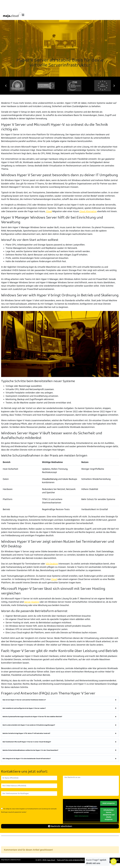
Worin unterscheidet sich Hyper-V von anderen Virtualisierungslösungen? (29, 725)
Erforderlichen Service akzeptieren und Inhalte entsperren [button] (109, 815)
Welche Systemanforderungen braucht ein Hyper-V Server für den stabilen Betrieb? (32, 717)
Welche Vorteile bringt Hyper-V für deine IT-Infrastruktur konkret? (26, 733)
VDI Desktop (52, 564)
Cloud (49, 211)
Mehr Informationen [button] (82, 816)
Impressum (5, 860)
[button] (6, 86)
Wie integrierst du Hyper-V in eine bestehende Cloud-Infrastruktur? (27, 759)
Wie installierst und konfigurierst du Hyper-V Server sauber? (24, 708)
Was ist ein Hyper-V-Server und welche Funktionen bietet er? (24, 700)
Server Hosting (32, 602)
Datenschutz (16, 860)
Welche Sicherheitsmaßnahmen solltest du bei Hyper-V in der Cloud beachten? (30, 750)
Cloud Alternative (88, 211)
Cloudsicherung (50, 479)
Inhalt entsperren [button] (109, 803)
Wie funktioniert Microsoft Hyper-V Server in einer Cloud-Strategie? (27, 742)
